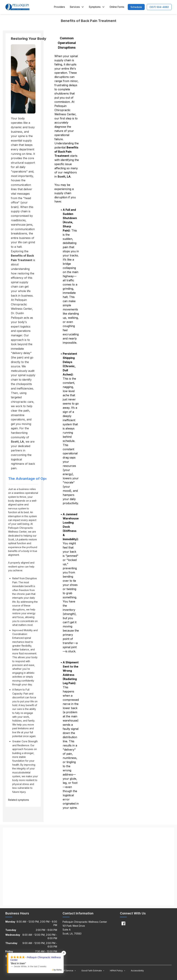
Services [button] (77, 7)
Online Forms (117, 7)
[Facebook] (123, 923)
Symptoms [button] (97, 7)
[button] (136, 7)
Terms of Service (66, 971)
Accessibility (137, 971)
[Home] (17, 7)
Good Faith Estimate (93, 971)
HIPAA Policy (118, 971)
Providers (59, 7)
